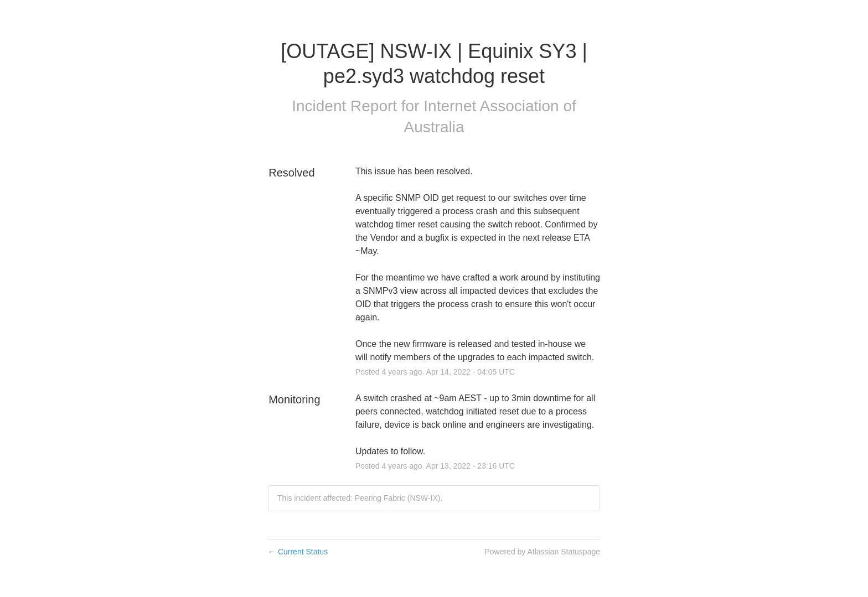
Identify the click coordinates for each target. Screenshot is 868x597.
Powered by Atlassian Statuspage (542, 552)
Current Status (298, 552)
